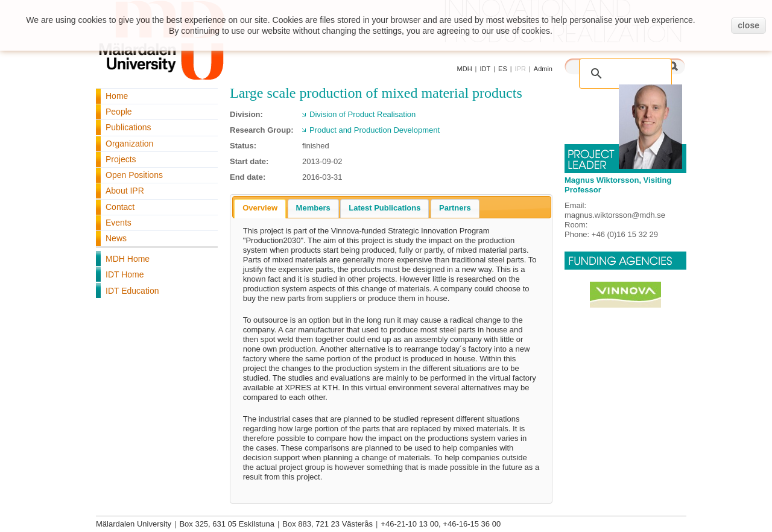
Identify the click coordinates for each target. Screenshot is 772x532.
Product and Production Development (375, 130)
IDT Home (125, 274)
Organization (129, 144)
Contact (120, 207)
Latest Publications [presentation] (384, 208)
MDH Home (128, 259)
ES (503, 69)
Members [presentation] (313, 208)
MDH (465, 69)
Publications (128, 127)
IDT (485, 69)
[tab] (260, 209)
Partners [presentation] (455, 208)
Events (119, 223)
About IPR (125, 191)
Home (117, 96)
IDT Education (132, 291)
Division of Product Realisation (362, 114)
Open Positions (134, 175)
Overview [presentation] (260, 208)
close (748, 25)
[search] (628, 68)
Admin (543, 69)
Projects (121, 159)
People (119, 112)
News (116, 238)
